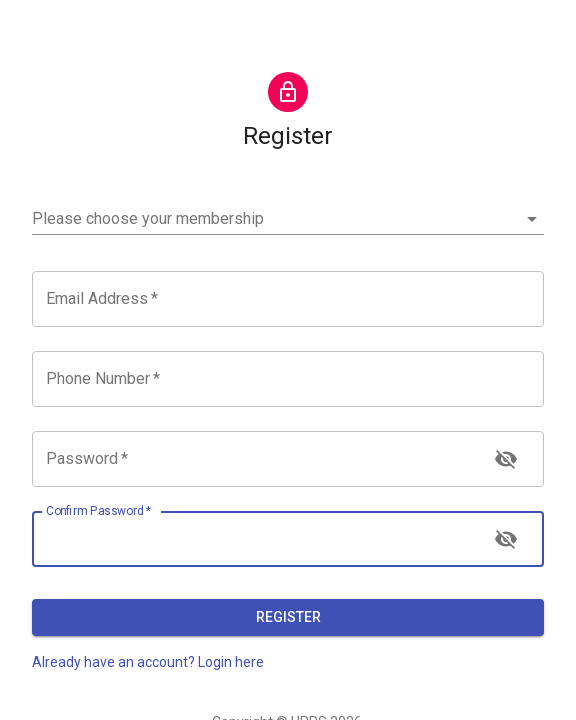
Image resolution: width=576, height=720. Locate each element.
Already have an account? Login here (148, 662)
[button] (288, 219)
